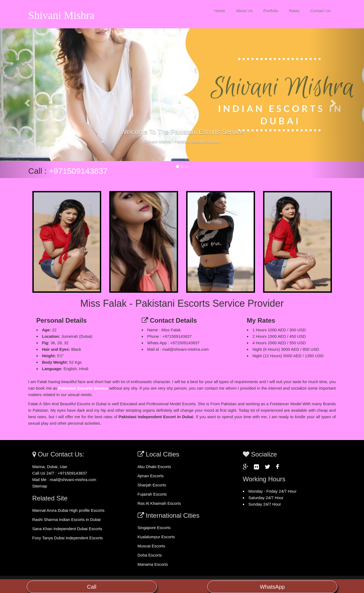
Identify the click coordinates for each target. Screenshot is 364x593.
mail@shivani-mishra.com (73, 480)
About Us (244, 11)
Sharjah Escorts (152, 485)
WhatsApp (272, 587)
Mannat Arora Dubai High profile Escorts (69, 510)
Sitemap (40, 486)
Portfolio (271, 11)
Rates (294, 11)
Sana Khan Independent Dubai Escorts (67, 529)
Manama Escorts (153, 564)
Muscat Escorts (152, 546)
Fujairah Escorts (152, 494)
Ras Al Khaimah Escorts (159, 503)
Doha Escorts (150, 555)
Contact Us (320, 11)
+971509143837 (78, 171)
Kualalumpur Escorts (156, 537)
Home (220, 11)
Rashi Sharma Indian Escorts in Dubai (67, 519)
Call (92, 587)
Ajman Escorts (151, 476)
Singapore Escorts (154, 528)
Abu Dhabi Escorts (154, 467)
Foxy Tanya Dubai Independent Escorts (68, 538)
